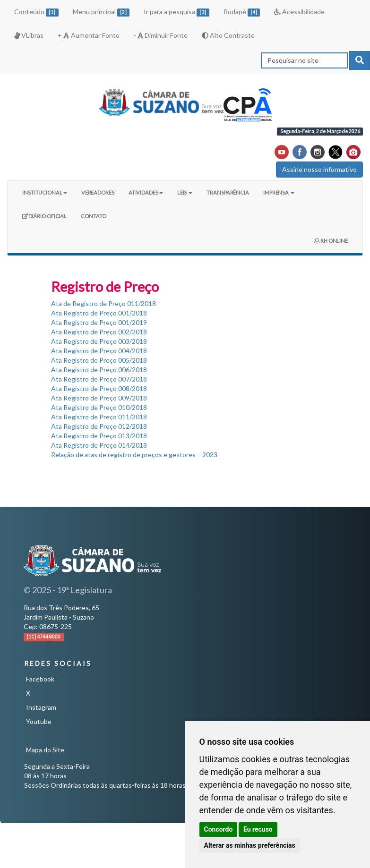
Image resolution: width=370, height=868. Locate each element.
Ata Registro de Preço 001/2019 (99, 322)
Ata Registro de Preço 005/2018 (99, 360)
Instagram (41, 707)
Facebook (40, 679)
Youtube (39, 721)
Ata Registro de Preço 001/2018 (99, 313)
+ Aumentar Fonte (88, 35)
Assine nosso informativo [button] (319, 169)
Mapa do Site (45, 750)
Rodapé (242, 12)
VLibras (29, 35)
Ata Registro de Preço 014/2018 (99, 445)
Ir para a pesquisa (176, 12)
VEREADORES (98, 192)
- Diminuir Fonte (161, 35)
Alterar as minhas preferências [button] (250, 845)
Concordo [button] (219, 829)
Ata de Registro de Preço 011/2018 (103, 303)
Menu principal (101, 12)
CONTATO (93, 216)
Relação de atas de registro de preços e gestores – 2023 (134, 455)
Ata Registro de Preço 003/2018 (99, 341)
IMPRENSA (279, 192)
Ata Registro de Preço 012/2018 (99, 426)
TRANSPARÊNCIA (228, 192)
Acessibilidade (299, 12)
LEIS (185, 192)
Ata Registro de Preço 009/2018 (99, 398)
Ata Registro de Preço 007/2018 (99, 379)
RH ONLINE (331, 241)
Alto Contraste (228, 35)
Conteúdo (36, 12)
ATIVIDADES (146, 192)
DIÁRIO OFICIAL (44, 220)
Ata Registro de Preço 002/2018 (99, 332)
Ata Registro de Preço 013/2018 (99, 436)
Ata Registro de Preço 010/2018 (99, 407)
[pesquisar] (360, 60)
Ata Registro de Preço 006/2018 (99, 370)
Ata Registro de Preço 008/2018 (99, 388)
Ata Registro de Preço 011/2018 (99, 417)
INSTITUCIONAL (45, 192)
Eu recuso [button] (258, 829)
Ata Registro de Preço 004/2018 (99, 351)
